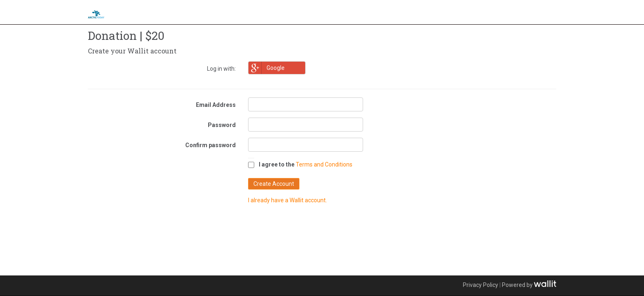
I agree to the (277, 164)
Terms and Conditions (324, 164)
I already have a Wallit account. (287, 200)
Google (267, 68)
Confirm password (210, 145)
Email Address (216, 105)
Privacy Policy (481, 285)
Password (222, 125)
